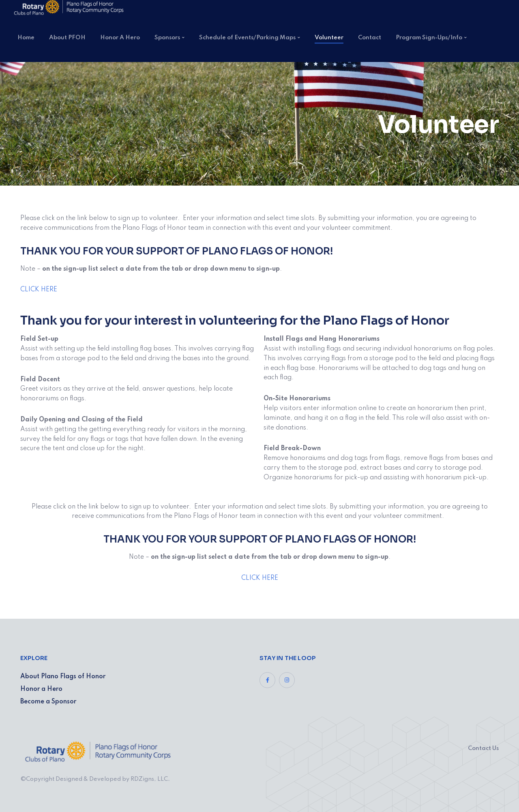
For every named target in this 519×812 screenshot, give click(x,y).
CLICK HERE (39, 290)
